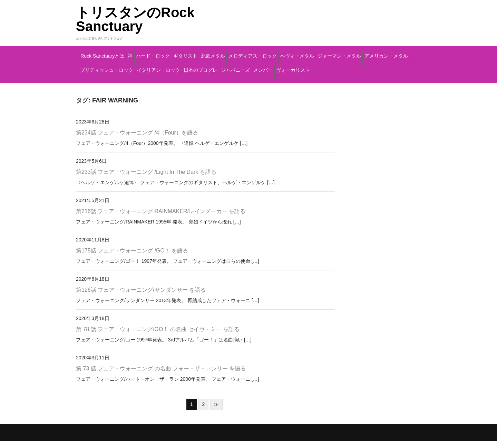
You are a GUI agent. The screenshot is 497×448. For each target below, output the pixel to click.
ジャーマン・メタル (164, 68)
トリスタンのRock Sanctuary (135, 19)
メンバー (198, 82)
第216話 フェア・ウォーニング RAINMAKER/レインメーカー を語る (161, 218)
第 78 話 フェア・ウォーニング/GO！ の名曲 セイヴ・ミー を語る (158, 336)
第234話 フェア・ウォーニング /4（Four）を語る (137, 140)
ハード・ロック (197, 53)
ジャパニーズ (155, 82)
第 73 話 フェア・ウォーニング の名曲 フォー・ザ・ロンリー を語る (161, 375)
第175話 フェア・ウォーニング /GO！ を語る (132, 257)
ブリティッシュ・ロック (302, 68)
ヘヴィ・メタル (103, 68)
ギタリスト (246, 53)
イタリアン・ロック (374, 68)
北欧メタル (289, 53)
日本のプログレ (103, 82)
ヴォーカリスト (244, 82)
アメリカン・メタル (230, 68)
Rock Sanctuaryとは (113, 53)
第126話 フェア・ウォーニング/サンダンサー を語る (141, 297)
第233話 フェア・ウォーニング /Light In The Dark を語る (146, 179)
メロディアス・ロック (347, 53)
